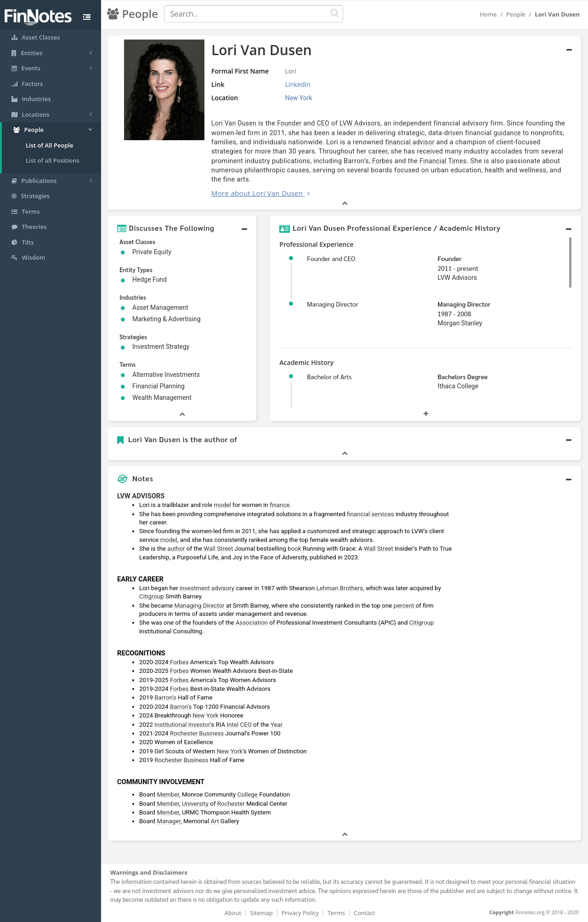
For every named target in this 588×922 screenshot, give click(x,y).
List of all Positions (53, 160)
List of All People (49, 145)
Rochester (184, 733)
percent (404, 606)
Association (252, 623)
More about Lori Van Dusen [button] (257, 193)
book (294, 549)
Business (211, 733)
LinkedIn (298, 84)
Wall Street (218, 549)
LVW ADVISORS (141, 496)
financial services (370, 514)
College (248, 794)
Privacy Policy (300, 913)
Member (168, 794)
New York (205, 715)
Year (277, 725)
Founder (289, 123)
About (233, 913)
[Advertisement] (520, 626)
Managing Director (464, 304)
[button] (182, 228)
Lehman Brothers (340, 588)
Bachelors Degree (463, 376)
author (176, 549)
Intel (233, 725)
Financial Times (443, 161)
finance (280, 505)
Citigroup (152, 596)
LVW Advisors (360, 123)
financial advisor (410, 142)
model (223, 505)
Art (215, 821)
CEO (323, 123)
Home (488, 14)
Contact (365, 913)
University (195, 804)
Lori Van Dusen (234, 123)
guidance (507, 133)
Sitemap (261, 913)
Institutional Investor (182, 725)
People (516, 14)
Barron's (165, 697)
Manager (169, 821)
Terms (336, 913)
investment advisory (207, 588)
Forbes (382, 161)
